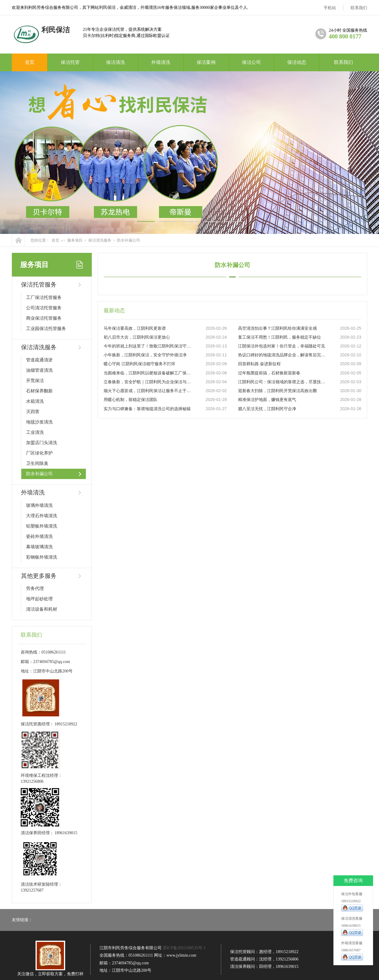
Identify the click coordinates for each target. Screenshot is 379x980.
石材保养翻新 (39, 391)
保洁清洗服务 (100, 240)
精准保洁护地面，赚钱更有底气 (267, 400)
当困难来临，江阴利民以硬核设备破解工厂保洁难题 (148, 373)
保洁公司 (251, 62)
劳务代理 (35, 588)
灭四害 (33, 412)
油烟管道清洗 (39, 370)
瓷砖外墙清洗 (39, 536)
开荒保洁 (35, 381)
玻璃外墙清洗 (39, 505)
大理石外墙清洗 (42, 516)
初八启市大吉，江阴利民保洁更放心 (137, 337)
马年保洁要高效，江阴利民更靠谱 (135, 328)
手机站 (330, 8)
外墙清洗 (149, 8)
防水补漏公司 (129, 240)
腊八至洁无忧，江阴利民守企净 (267, 409)
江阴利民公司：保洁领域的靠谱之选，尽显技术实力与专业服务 (283, 382)
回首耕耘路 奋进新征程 (259, 364)
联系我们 (359, 8)
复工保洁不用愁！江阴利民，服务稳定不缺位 (280, 337)
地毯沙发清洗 (39, 422)
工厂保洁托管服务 (44, 297)
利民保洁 (107, 8)
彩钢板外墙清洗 (42, 557)
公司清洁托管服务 (44, 308)
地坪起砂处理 (39, 599)
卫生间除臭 (37, 463)
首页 (30, 62)
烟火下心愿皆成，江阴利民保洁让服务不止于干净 (148, 391)
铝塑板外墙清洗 (42, 526)
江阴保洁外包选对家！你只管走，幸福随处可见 (282, 346)
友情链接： (22, 920)
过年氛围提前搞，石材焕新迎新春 (269, 373)
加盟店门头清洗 (42, 443)
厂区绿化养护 (39, 453)
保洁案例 (206, 62)
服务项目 (75, 240)
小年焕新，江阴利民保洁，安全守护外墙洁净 (145, 355)
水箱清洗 (35, 401)
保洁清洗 (115, 62)
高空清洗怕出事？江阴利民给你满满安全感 (277, 328)
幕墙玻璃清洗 (39, 547)
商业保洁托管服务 (44, 318)
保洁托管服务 (39, 284)
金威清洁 (128, 8)
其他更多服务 (39, 576)
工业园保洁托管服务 (46, 329)
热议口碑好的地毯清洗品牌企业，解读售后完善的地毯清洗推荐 (283, 355)
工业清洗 (35, 432)
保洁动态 (297, 62)
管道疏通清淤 (39, 360)
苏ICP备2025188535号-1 (184, 948)
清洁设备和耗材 (42, 609)
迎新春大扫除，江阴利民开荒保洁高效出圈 (277, 391)
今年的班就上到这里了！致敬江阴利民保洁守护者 (148, 346)
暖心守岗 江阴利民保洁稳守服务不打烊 (139, 364)
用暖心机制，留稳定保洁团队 (131, 400)
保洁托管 (70, 62)
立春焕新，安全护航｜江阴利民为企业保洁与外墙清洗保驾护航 (148, 382)
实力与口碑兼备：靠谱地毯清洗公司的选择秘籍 (147, 409)
